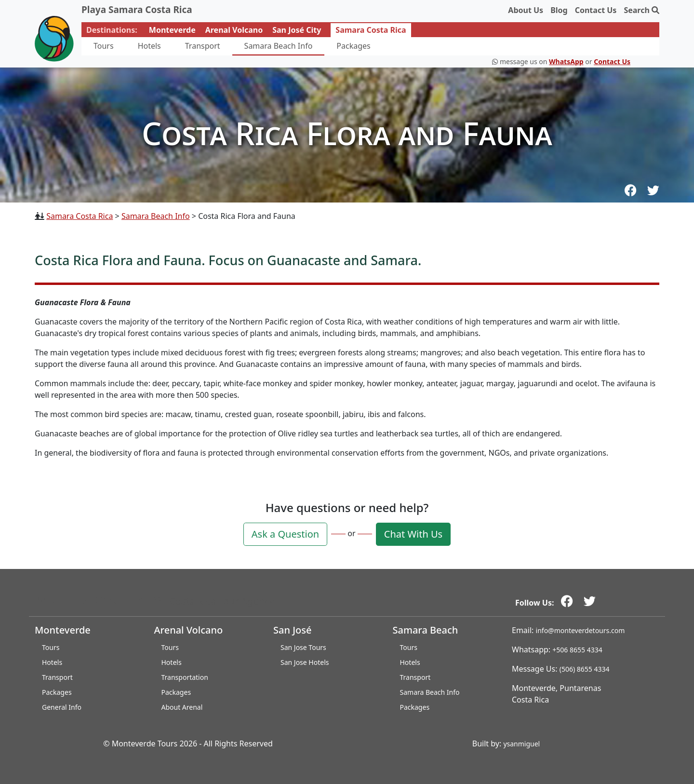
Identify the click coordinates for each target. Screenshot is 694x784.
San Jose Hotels (305, 662)
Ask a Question (285, 534)
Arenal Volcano (234, 30)
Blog (559, 10)
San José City (297, 30)
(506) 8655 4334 (585, 669)
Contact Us (596, 10)
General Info (62, 707)
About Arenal (182, 707)
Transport (203, 46)
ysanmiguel (521, 744)
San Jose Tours (303, 647)
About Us (526, 10)
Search (641, 10)
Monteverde (172, 30)
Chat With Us (413, 534)
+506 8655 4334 (577, 650)
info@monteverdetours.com (581, 630)
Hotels (149, 46)
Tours (104, 46)
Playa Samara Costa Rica (137, 10)
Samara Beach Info (279, 46)
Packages (353, 46)
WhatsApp (566, 61)
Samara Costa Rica (371, 30)
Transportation (185, 677)
